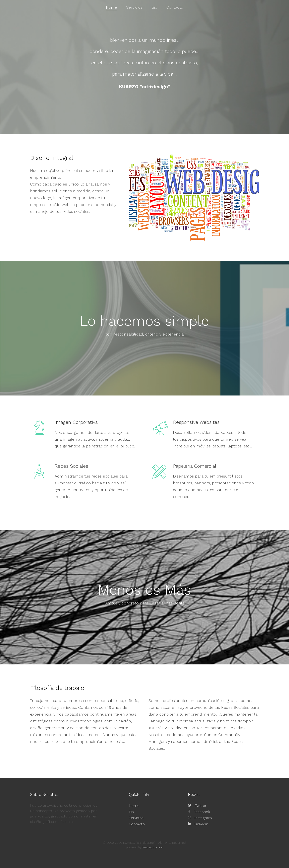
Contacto (137, 824)
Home (134, 806)
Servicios (136, 818)
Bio (131, 812)
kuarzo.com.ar (153, 847)
